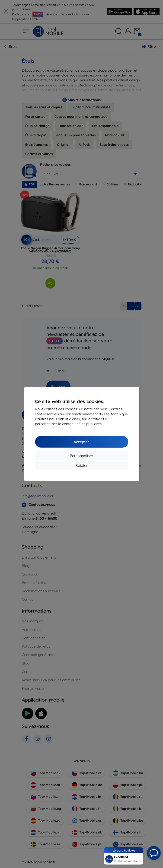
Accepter (81, 442)
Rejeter (81, 465)
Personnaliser (81, 456)
